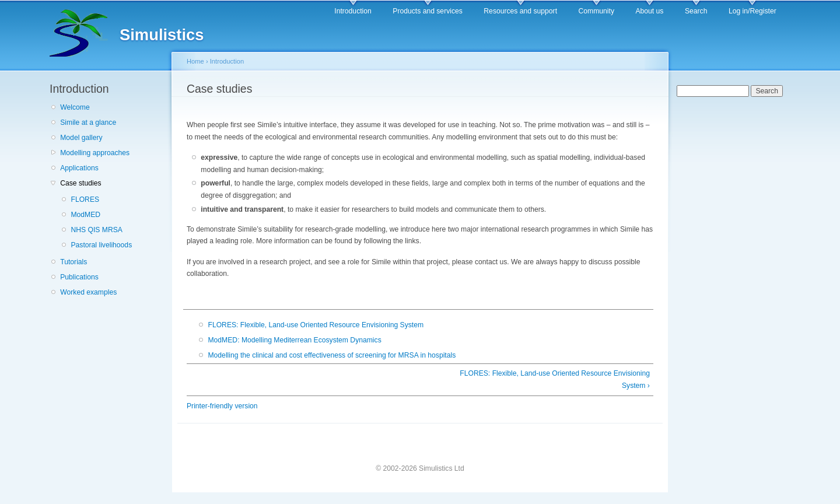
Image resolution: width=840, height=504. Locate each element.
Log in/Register (752, 11)
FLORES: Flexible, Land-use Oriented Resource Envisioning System (316, 325)
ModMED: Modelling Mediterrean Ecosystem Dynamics (294, 340)
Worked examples (88, 292)
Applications (79, 168)
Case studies (80, 183)
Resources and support (520, 11)
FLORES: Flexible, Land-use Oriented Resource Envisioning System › (555, 379)
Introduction (353, 11)
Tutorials (73, 262)
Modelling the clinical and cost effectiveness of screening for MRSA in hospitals (332, 355)
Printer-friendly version (222, 406)
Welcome (75, 107)
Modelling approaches (95, 153)
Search (696, 11)
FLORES (85, 199)
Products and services (428, 11)
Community (596, 11)
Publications (79, 277)
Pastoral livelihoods (101, 245)
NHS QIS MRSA (96, 230)
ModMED (85, 215)
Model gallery (81, 138)
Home (195, 61)
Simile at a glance (88, 123)
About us (649, 11)
